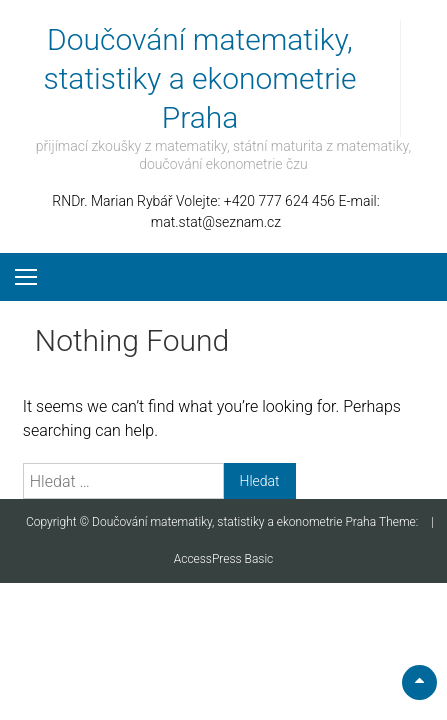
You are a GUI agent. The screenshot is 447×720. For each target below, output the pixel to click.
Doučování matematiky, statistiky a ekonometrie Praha (200, 78)
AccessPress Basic (224, 559)
